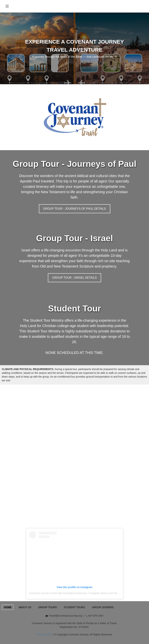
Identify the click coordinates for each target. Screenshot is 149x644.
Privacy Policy (44, 635)
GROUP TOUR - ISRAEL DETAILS (74, 278)
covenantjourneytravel (73, 593)
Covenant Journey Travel (43, 593)
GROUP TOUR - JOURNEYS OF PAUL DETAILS (75, 209)
